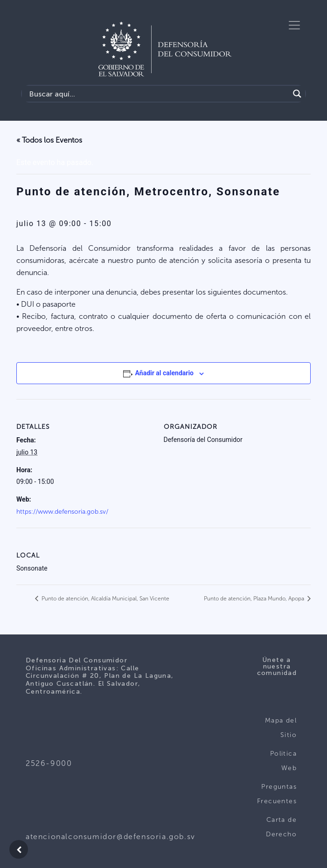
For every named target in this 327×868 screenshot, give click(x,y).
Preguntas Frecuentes (277, 794)
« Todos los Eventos (49, 140)
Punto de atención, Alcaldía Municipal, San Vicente (105, 599)
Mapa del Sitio (281, 728)
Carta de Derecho (281, 827)
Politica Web (283, 761)
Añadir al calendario (164, 373)
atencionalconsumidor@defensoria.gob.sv (111, 837)
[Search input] (158, 94)
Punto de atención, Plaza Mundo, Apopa (255, 599)
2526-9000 (49, 763)
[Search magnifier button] (297, 94)
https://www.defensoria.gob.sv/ (62, 512)
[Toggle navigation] (294, 25)
